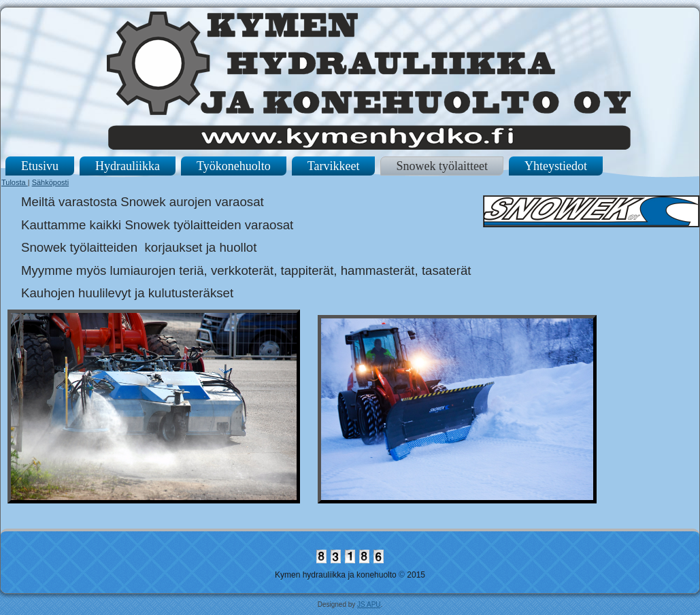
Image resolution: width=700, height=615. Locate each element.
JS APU (369, 604)
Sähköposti (50, 182)
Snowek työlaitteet (441, 166)
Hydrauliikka (128, 166)
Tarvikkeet (334, 166)
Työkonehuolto (234, 166)
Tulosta (15, 182)
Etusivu (40, 166)
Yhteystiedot (556, 166)
